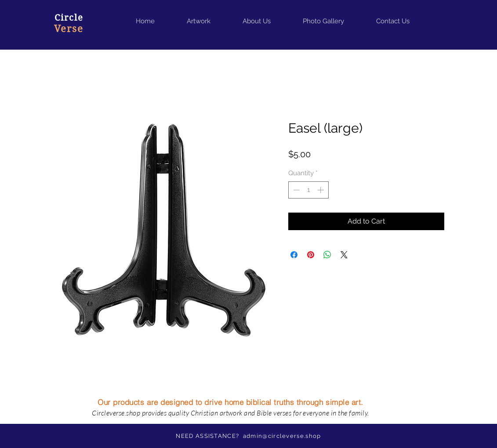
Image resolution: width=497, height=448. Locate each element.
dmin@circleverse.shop (284, 436)
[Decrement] (296, 190)
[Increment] (321, 190)
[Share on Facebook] (294, 255)
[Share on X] (344, 255)
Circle (69, 18)
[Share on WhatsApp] (327, 255)
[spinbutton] (308, 190)
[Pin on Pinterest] (311, 255)
